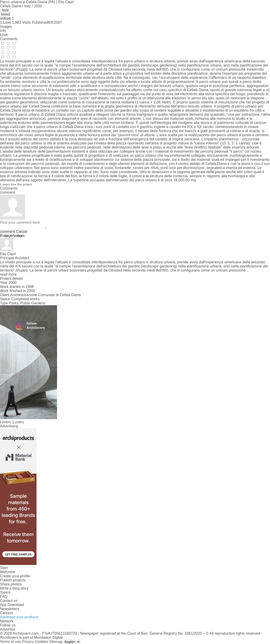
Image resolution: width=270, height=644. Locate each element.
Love (4, 35)
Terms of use (10, 642)
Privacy (28, 642)
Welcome (8, 572)
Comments (9, 39)
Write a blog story (14, 588)
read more (8, 274)
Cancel (22, 232)
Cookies (42, 642)
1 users (18, 422)
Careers (7, 613)
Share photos (11, 584)
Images (6, 27)
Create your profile (15, 576)
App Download (12, 605)
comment (8, 232)
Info (3, 31)
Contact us (9, 601)
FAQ (4, 597)
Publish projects (13, 580)
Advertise (8, 629)
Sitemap (56, 642)
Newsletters (10, 609)
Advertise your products (19, 617)
